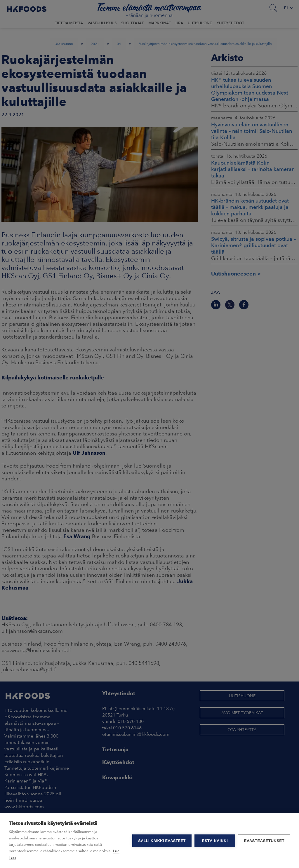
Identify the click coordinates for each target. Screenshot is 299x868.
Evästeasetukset (264, 841)
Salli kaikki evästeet (162, 841)
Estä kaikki (215, 841)
